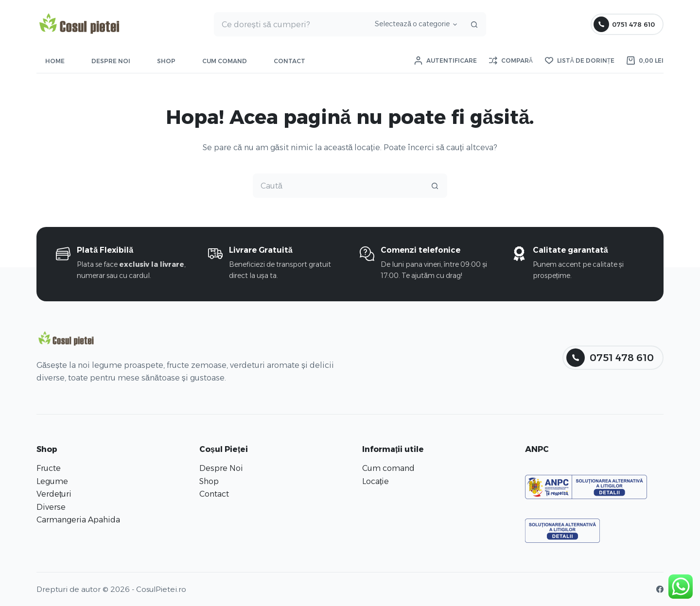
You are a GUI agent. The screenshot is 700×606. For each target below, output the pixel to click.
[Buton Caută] (474, 24)
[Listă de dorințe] (580, 61)
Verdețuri (54, 494)
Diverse (51, 507)
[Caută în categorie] (414, 24)
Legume (52, 481)
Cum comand (225, 61)
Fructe (49, 468)
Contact (289, 61)
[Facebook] (660, 589)
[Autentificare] (446, 61)
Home (55, 61)
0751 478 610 (624, 24)
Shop (166, 61)
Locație (376, 481)
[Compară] (511, 61)
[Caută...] (291, 24)
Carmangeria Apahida (78, 520)
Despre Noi (111, 61)
